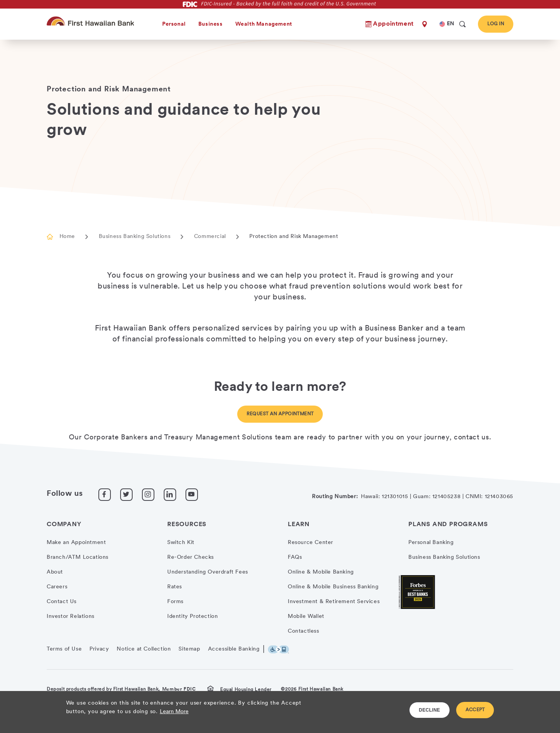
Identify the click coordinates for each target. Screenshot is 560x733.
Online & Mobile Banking (321, 572)
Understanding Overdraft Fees (208, 572)
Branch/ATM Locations (78, 557)
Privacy (99, 649)
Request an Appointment (280, 414)
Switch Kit (181, 543)
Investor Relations (71, 617)
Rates (175, 587)
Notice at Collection (144, 649)
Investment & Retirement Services (334, 602)
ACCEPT (475, 710)
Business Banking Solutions (135, 237)
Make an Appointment (76, 543)
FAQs (295, 557)
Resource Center (311, 543)
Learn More (174, 712)
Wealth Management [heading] (264, 24)
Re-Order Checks (191, 557)
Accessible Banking (234, 649)
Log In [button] (496, 24)
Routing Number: (335, 497)
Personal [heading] (174, 24)
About (55, 572)
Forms (175, 602)
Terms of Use (64, 649)
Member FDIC (179, 689)
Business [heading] (211, 24)
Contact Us (62, 602)
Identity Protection (192, 617)
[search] (462, 24)
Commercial (210, 237)
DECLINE (430, 710)
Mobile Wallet (306, 617)
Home (67, 237)
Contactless (304, 631)
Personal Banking (431, 543)
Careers (57, 587)
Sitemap (189, 649)
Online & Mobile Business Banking (333, 587)
